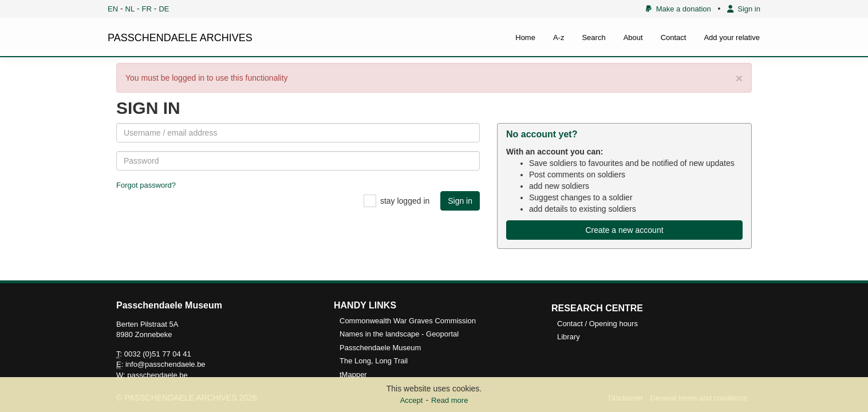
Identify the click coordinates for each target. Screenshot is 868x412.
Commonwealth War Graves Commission (408, 321)
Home (525, 37)
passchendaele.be (157, 375)
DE (164, 9)
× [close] (739, 78)
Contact (674, 37)
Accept (412, 400)
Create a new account (624, 230)
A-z (559, 37)
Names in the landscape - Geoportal (399, 334)
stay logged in (405, 201)
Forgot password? (146, 185)
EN (113, 9)
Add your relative (732, 37)
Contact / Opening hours (597, 324)
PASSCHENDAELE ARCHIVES (180, 38)
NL (130, 9)
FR (147, 9)
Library (569, 337)
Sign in (744, 9)
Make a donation (678, 9)
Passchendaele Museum (380, 348)
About (633, 37)
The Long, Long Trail (374, 361)
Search (593, 37)
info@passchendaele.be (165, 364)
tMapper (353, 375)
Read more (449, 400)
